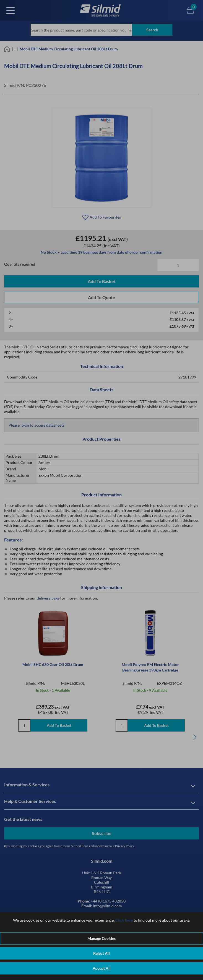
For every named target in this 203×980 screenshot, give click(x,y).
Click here (124, 920)
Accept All (102, 968)
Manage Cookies (101, 938)
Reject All (101, 953)
